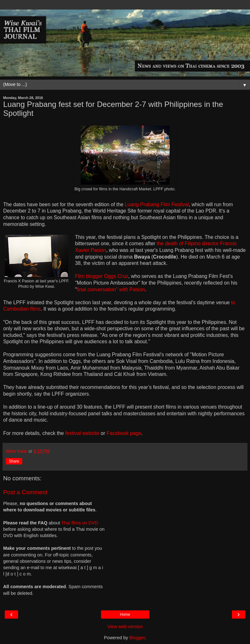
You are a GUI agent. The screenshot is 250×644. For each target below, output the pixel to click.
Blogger (137, 638)
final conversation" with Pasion (111, 289)
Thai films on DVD (80, 523)
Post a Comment (25, 492)
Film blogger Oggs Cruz (101, 276)
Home (125, 614)
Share (14, 461)
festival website (82, 433)
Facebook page (124, 433)
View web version (125, 627)
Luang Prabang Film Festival (157, 204)
